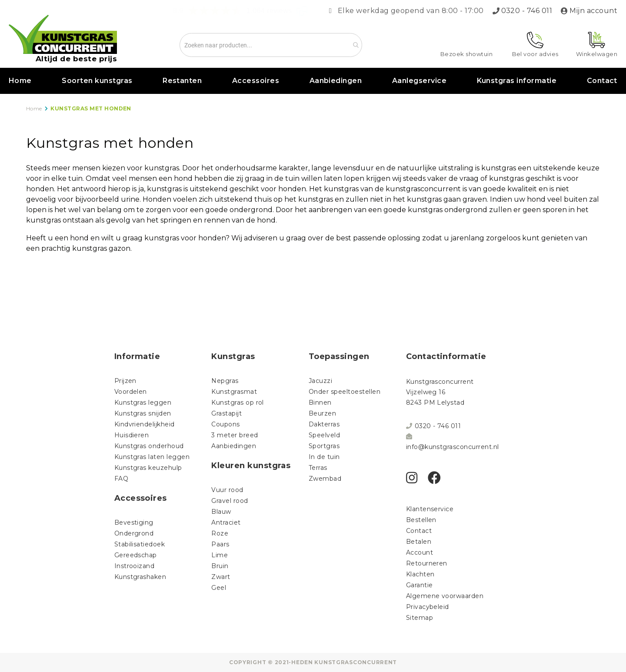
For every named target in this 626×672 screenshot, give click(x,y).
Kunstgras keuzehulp (148, 468)
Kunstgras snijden (143, 413)
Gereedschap (136, 555)
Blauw (221, 512)
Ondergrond (134, 533)
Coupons (225, 424)
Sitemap (420, 618)
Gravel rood (230, 501)
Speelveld (324, 435)
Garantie (420, 585)
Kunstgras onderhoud (149, 446)
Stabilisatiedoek (140, 544)
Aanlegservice (419, 81)
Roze (220, 533)
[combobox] (271, 45)
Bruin (220, 566)
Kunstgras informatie (517, 81)
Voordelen (131, 392)
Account (420, 552)
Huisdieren (132, 435)
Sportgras (324, 446)
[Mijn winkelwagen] (597, 44)
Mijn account (593, 11)
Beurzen (322, 413)
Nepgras (225, 381)
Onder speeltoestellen (345, 392)
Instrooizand (135, 566)
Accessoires (256, 81)
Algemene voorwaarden (445, 596)
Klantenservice (430, 509)
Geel (219, 588)
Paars (220, 544)
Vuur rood (227, 490)
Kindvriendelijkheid (145, 424)
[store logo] (63, 34)
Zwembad (325, 479)
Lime (220, 555)
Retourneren (427, 563)
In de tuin (324, 457)
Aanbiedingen (336, 81)
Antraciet (226, 522)
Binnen (320, 403)
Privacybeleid (428, 607)
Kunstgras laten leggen (152, 457)
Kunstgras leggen (143, 403)
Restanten (182, 81)
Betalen (419, 542)
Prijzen (125, 381)
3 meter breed (235, 435)
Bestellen (421, 520)
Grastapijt (226, 413)
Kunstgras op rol (238, 403)
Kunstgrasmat (234, 392)
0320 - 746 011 (527, 11)
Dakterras (324, 424)
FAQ (121, 479)
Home (20, 81)
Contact (602, 81)
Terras (318, 468)
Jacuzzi (320, 381)
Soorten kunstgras (97, 81)
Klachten (420, 574)
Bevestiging (134, 522)
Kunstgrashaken (140, 577)
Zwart (221, 577)
